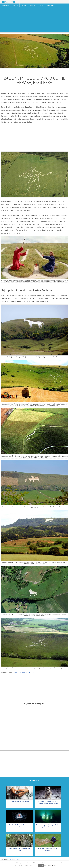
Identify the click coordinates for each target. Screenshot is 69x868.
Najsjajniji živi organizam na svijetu (48, 850)
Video (41, 5)
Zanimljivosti (5, 5)
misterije (11, 859)
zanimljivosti (17, 859)
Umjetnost (33, 5)
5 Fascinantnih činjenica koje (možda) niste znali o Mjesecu (48, 802)
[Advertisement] (34, 20)
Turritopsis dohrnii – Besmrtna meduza (20, 826)
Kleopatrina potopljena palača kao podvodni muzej (48, 826)
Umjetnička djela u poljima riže (24, 672)
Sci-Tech (24, 5)
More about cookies (50, 865)
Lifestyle (15, 5)
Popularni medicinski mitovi (20, 801)
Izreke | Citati (51, 5)
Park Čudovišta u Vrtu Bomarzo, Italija (20, 850)
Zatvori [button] (41, 866)
